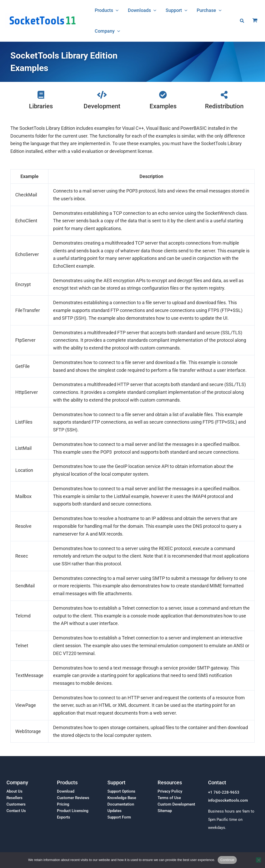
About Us (14, 791)
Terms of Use (169, 798)
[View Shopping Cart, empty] (255, 21)
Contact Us (16, 811)
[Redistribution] (224, 95)
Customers (16, 804)
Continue (227, 860)
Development (102, 106)
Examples (163, 106)
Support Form (119, 817)
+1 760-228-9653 (224, 792)
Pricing (63, 804)
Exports (64, 817)
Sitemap (165, 811)
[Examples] (163, 95)
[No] (259, 860)
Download (66, 791)
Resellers (14, 798)
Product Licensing (73, 811)
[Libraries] (41, 95)
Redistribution (224, 106)
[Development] (102, 95)
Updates (115, 811)
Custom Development (176, 804)
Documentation (121, 804)
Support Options (121, 791)
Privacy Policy (170, 791)
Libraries (41, 106)
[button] (116, 10)
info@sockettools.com (228, 801)
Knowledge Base (122, 798)
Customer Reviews (73, 798)
